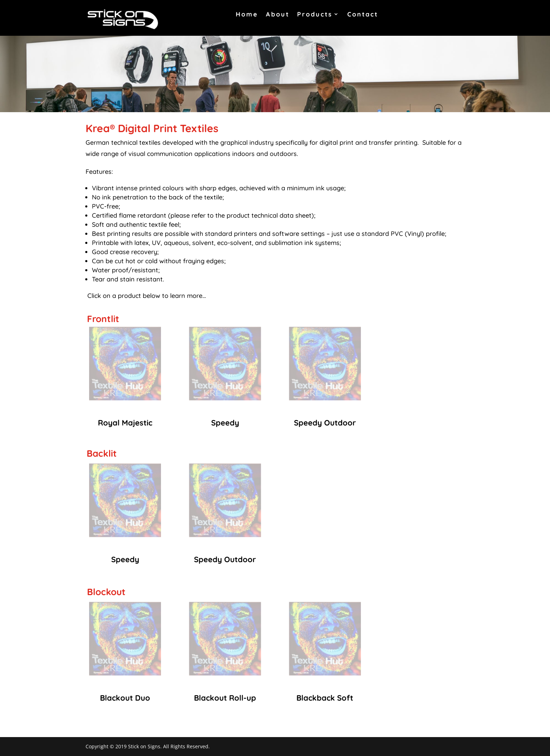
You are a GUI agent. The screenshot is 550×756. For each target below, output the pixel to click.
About (278, 14)
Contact (363, 14)
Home (247, 14)
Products (315, 14)
